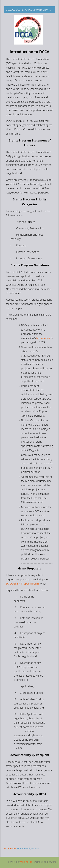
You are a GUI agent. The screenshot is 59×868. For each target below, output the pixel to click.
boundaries (43, 338)
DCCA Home (10, 848)
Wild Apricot (27, 862)
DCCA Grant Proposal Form (22, 584)
